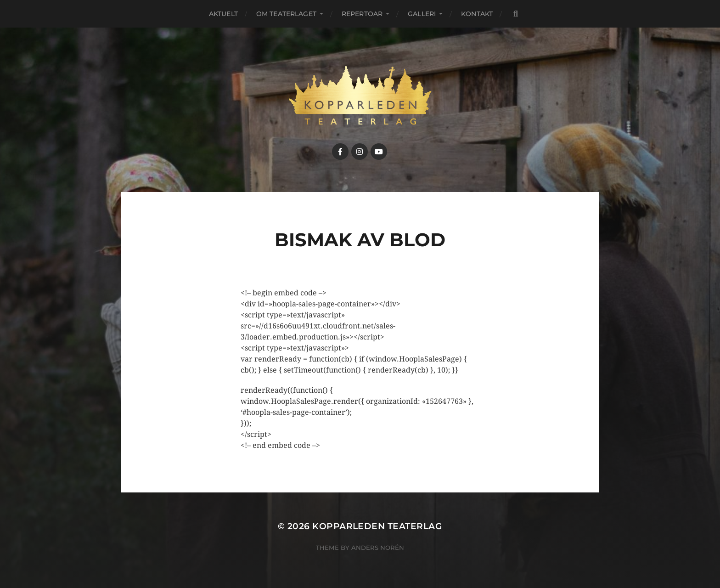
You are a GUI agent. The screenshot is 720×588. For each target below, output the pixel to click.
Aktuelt (223, 14)
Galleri (422, 14)
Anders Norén (378, 548)
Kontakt (477, 14)
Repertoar (362, 14)
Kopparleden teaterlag (377, 526)
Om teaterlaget (286, 14)
